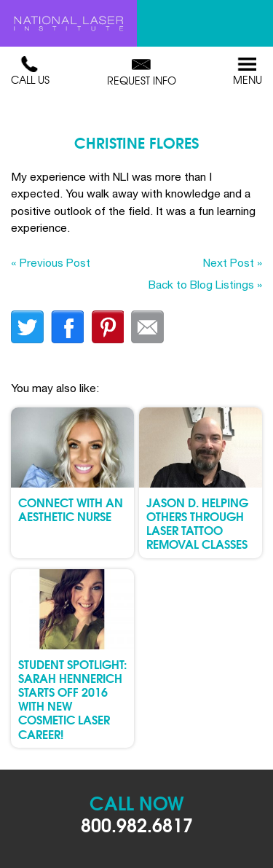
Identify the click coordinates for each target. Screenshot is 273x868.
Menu (248, 71)
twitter (27, 327)
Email (147, 327)
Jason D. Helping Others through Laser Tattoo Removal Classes (197, 523)
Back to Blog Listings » (205, 284)
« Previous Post (51, 262)
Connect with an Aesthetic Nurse (71, 509)
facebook (67, 327)
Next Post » (233, 262)
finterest (107, 327)
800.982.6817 (137, 824)
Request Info (142, 72)
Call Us (30, 71)
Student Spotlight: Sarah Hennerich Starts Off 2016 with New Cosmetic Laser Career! (72, 699)
